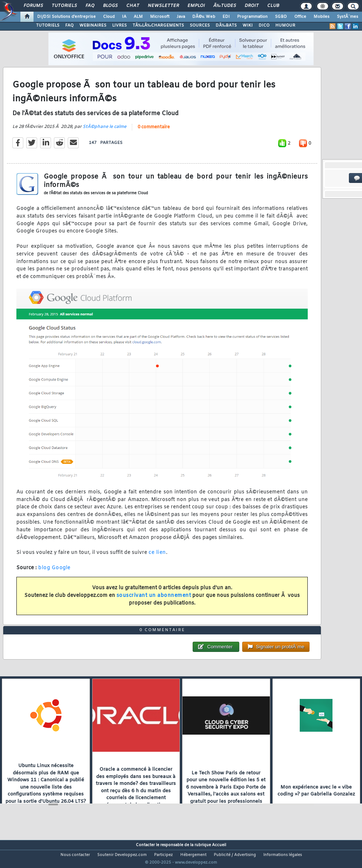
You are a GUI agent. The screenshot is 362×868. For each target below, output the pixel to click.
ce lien (157, 557)
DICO (264, 26)
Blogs (110, 6)
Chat (133, 6)
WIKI (248, 26)
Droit (252, 6)
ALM (138, 17)
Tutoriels (64, 6)
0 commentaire (154, 132)
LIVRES (119, 26)
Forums (33, 6)
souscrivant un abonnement (154, 600)
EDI (226, 17)
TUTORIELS (48, 26)
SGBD (281, 17)
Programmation (252, 17)
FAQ (90, 6)
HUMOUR (285, 26)
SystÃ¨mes (348, 17)
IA (124, 17)
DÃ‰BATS (226, 26)
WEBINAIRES (93, 26)
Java (181, 17)
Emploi (196, 6)
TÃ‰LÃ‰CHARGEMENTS (158, 26)
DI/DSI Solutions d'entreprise (66, 17)
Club (273, 6)
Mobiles (322, 17)
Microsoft (160, 17)
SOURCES (200, 26)
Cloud (109, 17)
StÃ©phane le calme (105, 132)
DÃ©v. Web (204, 17)
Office (300, 17)
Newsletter (163, 6)
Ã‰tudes (225, 6)
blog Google (54, 573)
